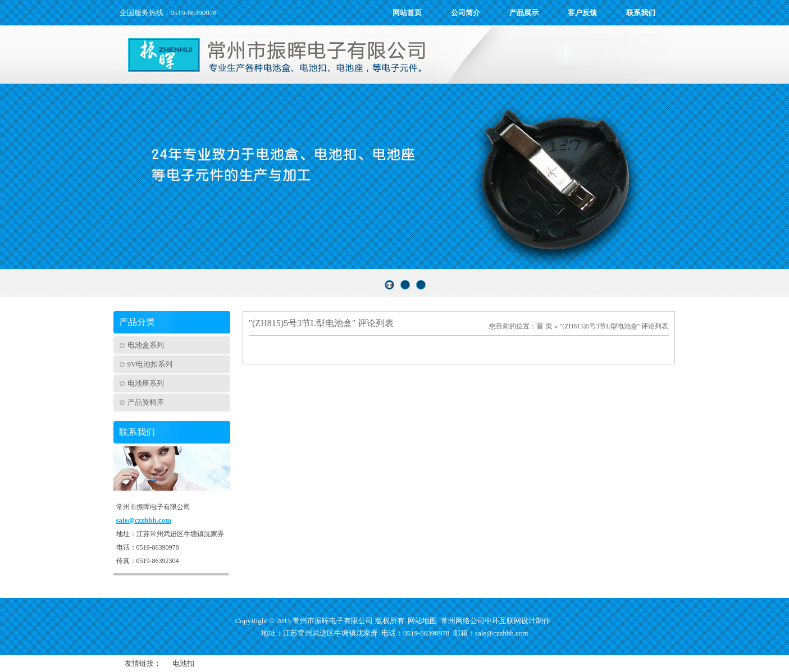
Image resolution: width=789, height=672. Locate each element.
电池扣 (183, 663)
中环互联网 (503, 621)
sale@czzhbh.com (144, 520)
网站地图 (422, 621)
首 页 (544, 326)
